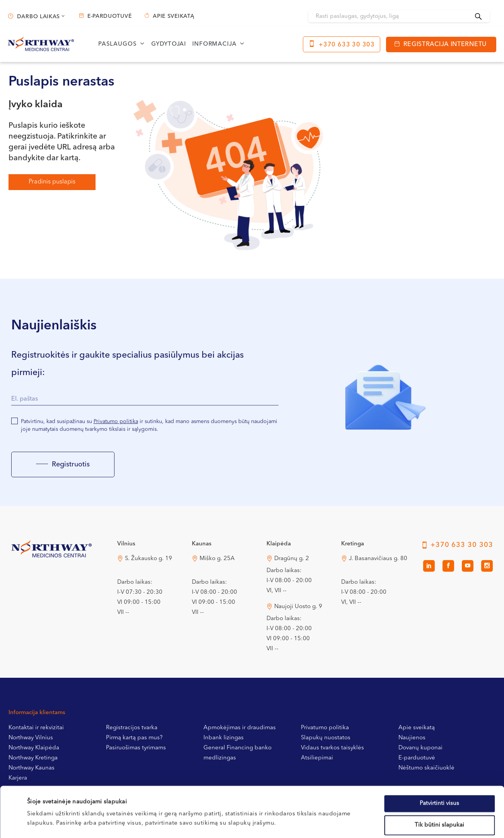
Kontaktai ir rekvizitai (36, 728)
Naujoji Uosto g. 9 (298, 607)
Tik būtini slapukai (439, 775)
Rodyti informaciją (318, 823)
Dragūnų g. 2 (292, 559)
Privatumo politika (116, 422)
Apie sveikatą (173, 16)
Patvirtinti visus (439, 753)
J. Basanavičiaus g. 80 (378, 559)
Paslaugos (118, 44)
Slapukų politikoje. (196, 791)
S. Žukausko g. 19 (149, 559)
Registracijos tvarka (132, 728)
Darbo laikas (38, 17)
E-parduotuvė (109, 16)
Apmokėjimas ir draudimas (240, 728)
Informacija (214, 44)
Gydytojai (169, 44)
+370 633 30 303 (347, 45)
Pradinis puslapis (52, 182)
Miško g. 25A (217, 559)
